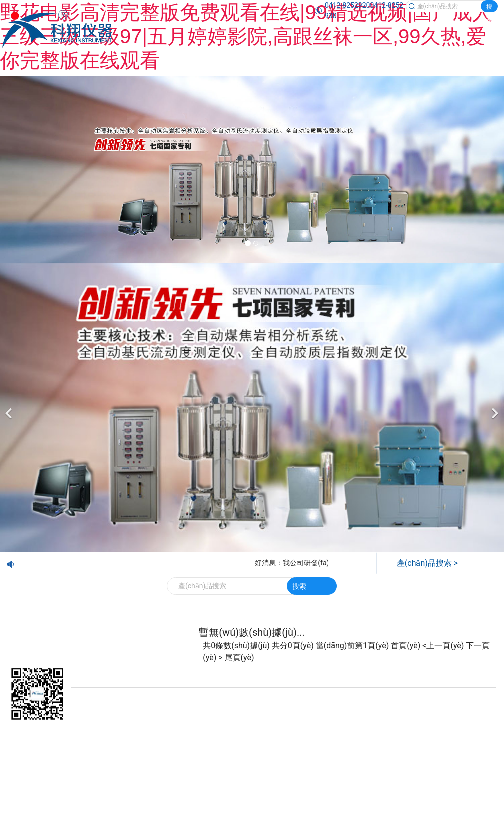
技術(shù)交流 (399, 671)
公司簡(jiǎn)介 (207, 671)
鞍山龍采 (99, 722)
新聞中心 (263, 671)
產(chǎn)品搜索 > (427, 563)
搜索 (489, 8)
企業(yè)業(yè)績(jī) (327, 671)
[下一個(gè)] (494, 407)
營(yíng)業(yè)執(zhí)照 (416, 707)
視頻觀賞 (455, 671)
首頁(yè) (84, 671)
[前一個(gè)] (10, 407)
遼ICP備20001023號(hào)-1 (334, 707)
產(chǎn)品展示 (141, 671)
